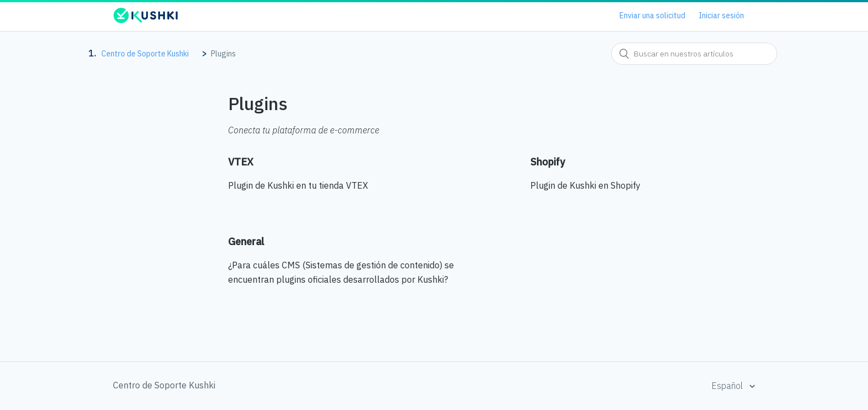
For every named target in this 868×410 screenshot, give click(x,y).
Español (728, 386)
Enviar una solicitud (652, 15)
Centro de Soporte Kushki (145, 54)
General (246, 242)
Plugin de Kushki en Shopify (585, 185)
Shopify (547, 162)
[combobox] (694, 54)
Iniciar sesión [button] (721, 15)
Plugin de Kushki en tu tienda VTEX (298, 185)
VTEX (241, 162)
